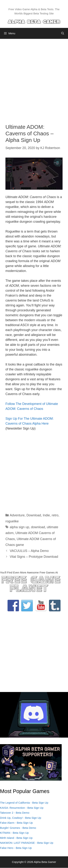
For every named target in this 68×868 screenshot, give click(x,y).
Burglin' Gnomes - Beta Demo (18, 828)
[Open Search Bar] (63, 33)
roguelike (12, 521)
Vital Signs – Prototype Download (34, 557)
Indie (46, 515)
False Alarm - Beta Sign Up (16, 823)
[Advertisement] (34, 79)
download (38, 527)
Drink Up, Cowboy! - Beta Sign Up (21, 818)
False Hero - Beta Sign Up (16, 848)
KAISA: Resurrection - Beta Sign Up (22, 808)
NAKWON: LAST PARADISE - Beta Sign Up (27, 843)
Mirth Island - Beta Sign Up (16, 838)
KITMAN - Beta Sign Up (14, 833)
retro (55, 515)
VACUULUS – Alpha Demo (29, 551)
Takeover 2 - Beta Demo (15, 813)
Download (34, 515)
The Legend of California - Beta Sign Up (24, 803)
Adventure (17, 515)
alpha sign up (19, 527)
